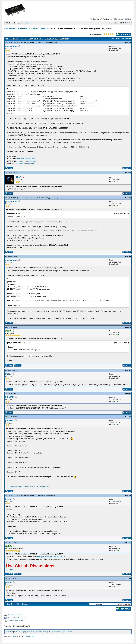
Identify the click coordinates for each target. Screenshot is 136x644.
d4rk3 (18, 177)
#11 (130, 579)
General (43, 29)
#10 (130, 542)
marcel (9, 374)
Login (21, 23)
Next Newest (22, 604)
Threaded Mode (116, 39)
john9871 (10, 397)
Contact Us (9, 632)
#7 (130, 394)
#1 (130, 42)
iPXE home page (19, 632)
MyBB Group (30, 636)
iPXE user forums (31, 29)
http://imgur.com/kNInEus (25, 163)
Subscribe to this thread (15, 621)
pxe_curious (53, 42)
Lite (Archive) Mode (54, 632)
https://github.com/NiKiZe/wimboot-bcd (51, 557)
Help (128, 19)
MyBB (14, 636)
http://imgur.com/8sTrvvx (26, 159)
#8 (130, 417)
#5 (130, 327)
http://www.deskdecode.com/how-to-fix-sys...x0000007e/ (28, 487)
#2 (130, 173)
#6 (130, 370)
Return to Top (30, 632)
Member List (106, 19)
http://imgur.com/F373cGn (27, 161)
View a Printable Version (16, 615)
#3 (130, 198)
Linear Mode (127, 39)
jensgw (52, 495)
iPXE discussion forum (14, 29)
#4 (130, 256)
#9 (130, 495)
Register (27, 23)
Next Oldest (11, 604)
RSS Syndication (67, 632)
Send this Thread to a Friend (17, 618)
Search (94, 19)
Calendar (119, 19)
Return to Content (41, 632)
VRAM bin (10, 570)
